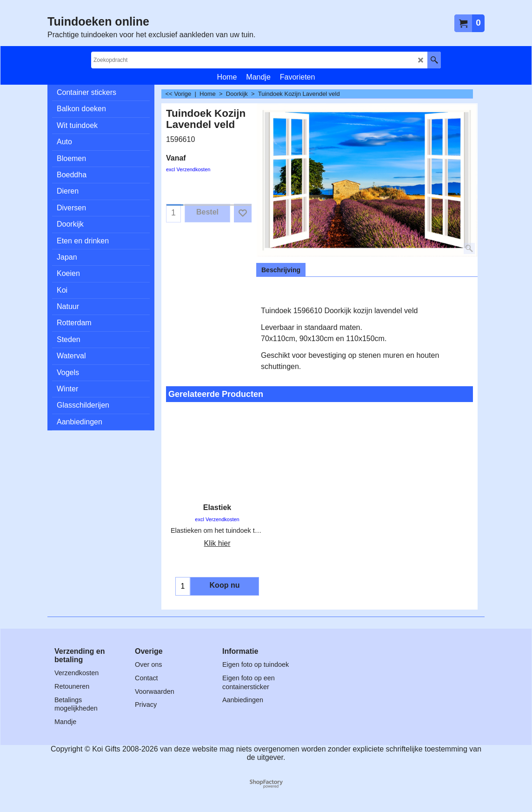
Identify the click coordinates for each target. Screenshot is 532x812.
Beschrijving (281, 270)
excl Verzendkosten (188, 169)
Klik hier (217, 543)
